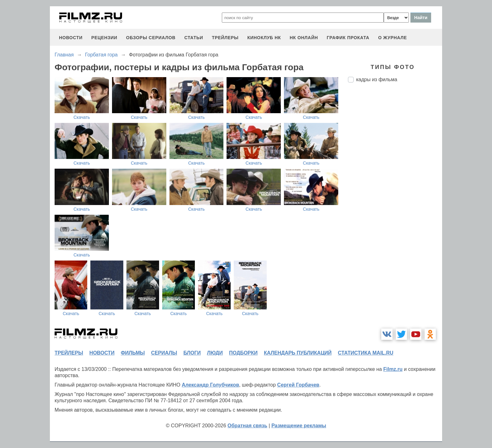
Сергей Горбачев (298, 385)
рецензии (104, 38)
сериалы (164, 353)
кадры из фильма (377, 79)
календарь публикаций (298, 353)
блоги (192, 353)
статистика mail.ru (366, 353)
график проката (348, 38)
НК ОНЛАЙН (304, 38)
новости (71, 38)
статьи (194, 38)
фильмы (133, 353)
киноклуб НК (264, 38)
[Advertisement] (395, 192)
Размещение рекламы (299, 426)
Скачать (82, 117)
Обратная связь (247, 426)
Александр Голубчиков (210, 385)
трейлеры (225, 38)
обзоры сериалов (151, 38)
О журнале (393, 38)
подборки (243, 353)
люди (215, 353)
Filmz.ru (393, 369)
